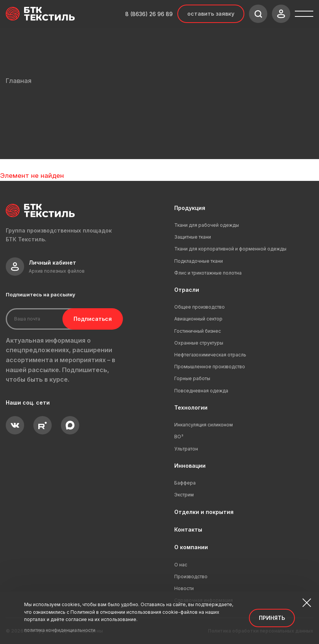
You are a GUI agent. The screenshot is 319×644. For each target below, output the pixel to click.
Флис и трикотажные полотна (208, 273)
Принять (272, 618)
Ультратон (186, 449)
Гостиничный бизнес (198, 331)
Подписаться (87, 319)
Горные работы (192, 378)
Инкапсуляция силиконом (204, 425)
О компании (191, 547)
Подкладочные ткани (199, 261)
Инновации (190, 466)
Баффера (185, 483)
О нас (181, 565)
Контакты (188, 529)
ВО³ (179, 437)
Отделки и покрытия (204, 512)
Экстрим (184, 495)
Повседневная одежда (201, 391)
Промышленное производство (210, 367)
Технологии (191, 407)
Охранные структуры (199, 343)
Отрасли (187, 290)
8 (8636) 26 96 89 (149, 14)
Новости (184, 588)
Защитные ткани (193, 237)
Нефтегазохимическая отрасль (210, 355)
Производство (191, 577)
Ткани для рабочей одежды (207, 225)
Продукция (190, 208)
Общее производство (200, 307)
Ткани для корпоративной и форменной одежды (230, 249)
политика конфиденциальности (60, 630)
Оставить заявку (211, 14)
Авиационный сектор (198, 319)
